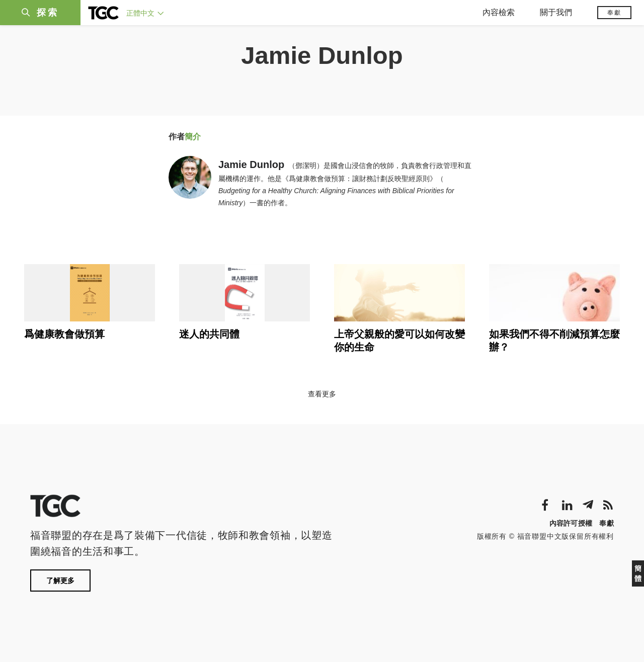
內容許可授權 (571, 523)
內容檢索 (499, 12)
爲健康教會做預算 (64, 334)
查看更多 (322, 394)
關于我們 (556, 12)
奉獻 (614, 13)
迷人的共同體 (209, 334)
